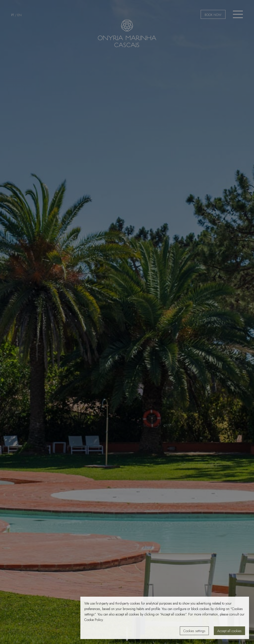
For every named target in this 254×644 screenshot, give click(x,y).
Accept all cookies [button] (229, 631)
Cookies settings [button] (194, 631)
